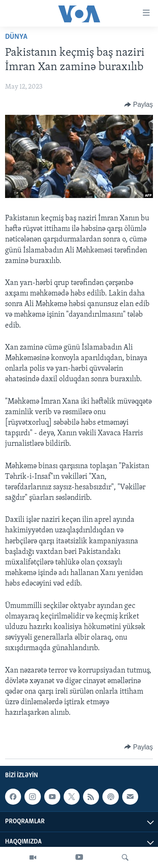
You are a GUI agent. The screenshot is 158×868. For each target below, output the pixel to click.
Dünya (16, 37)
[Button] (139, 105)
